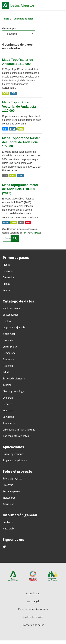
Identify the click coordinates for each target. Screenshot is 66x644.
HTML (13, 93)
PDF (28, 223)
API (25, 233)
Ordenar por (9, 28)
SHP (5, 129)
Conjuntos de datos (23, 19)
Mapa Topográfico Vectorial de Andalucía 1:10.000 (19, 106)
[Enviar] (15, 238)
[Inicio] (6, 19)
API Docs (36, 233)
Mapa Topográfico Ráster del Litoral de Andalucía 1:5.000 (21, 142)
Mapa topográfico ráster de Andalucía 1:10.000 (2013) (20, 189)
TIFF (5, 176)
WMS (6, 93)
